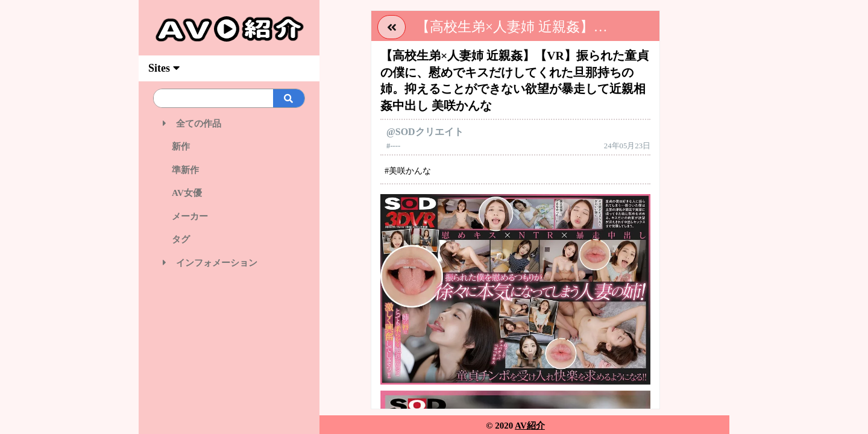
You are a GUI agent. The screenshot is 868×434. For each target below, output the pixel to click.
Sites (164, 68)
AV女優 (182, 193)
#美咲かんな (408, 171)
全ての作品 (192, 124)
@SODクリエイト (425, 132)
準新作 (181, 170)
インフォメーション (210, 263)
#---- (393, 146)
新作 (176, 146)
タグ (176, 239)
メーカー (185, 216)
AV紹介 (530, 426)
